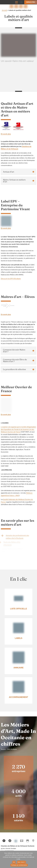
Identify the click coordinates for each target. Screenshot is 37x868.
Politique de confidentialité (19, 865)
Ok (14, 862)
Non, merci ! (21, 862)
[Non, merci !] (35, 859)
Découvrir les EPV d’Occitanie (11, 279)
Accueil (4, 10)
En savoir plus (6, 134)
